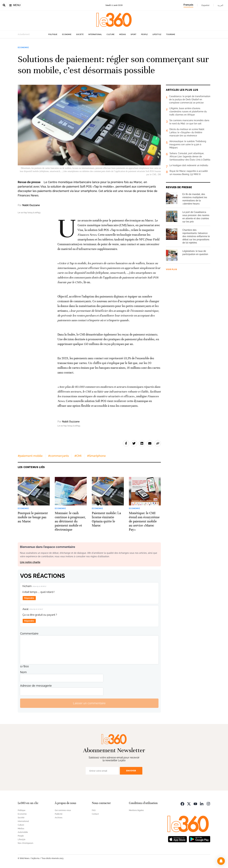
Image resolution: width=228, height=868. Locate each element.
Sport (133, 34)
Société (80, 34)
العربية (220, 5)
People (144, 34)
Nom (23, 672)
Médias (123, 34)
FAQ (94, 810)
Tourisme (171, 34)
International (95, 34)
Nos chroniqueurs (25, 843)
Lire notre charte (30, 562)
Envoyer (131, 771)
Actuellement (24, 34)
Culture (111, 34)
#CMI (78, 456)
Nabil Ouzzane (31, 205)
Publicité (59, 814)
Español (205, 5)
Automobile (23, 832)
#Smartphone (96, 456)
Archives (59, 818)
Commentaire (29, 633)
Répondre (29, 598)
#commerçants (59, 456)
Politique (53, 34)
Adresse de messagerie (36, 686)
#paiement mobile (30, 456)
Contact (95, 814)
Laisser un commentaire (89, 703)
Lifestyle (157, 34)
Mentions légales (136, 810)
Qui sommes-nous (63, 810)
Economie (67, 34)
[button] (221, 861)
